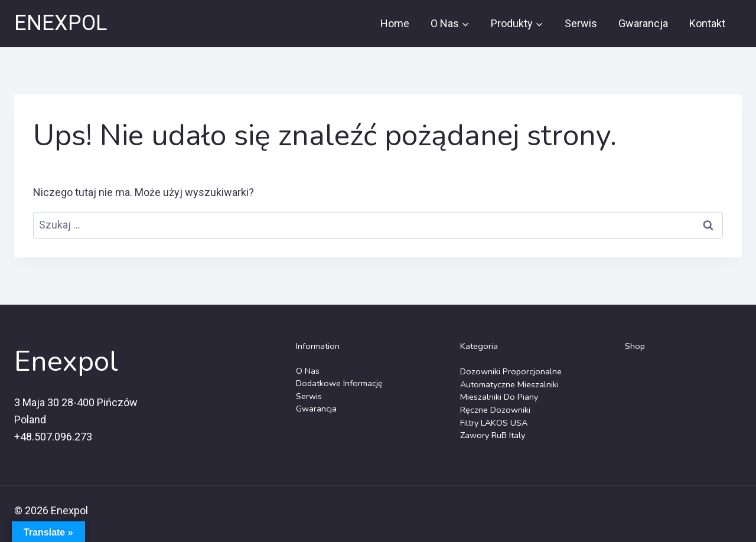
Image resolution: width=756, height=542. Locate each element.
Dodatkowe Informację (339, 383)
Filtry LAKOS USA (494, 423)
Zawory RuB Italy (493, 435)
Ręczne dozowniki (495, 410)
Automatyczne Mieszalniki (509, 384)
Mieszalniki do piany (499, 397)
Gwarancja (643, 23)
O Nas (308, 371)
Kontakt (707, 23)
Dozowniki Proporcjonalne (511, 371)
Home (395, 23)
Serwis (581, 23)
